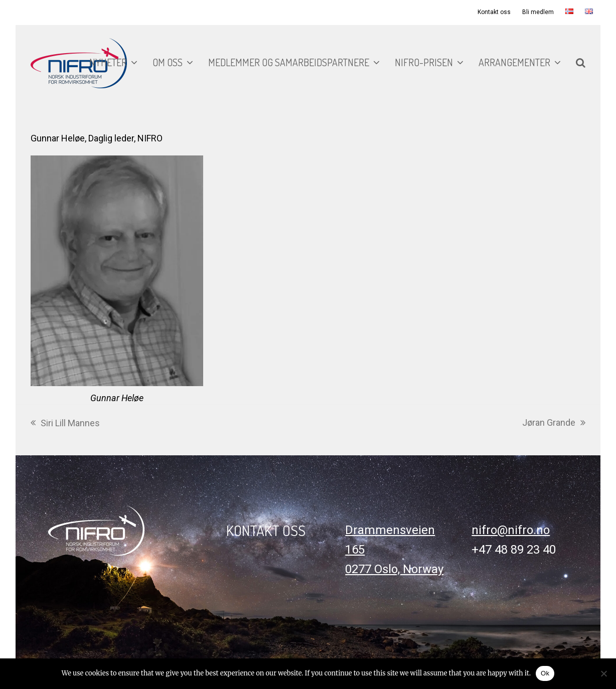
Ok (545, 673)
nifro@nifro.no (511, 530)
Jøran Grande (554, 423)
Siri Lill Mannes (65, 424)
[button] (581, 63)
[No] (603, 673)
